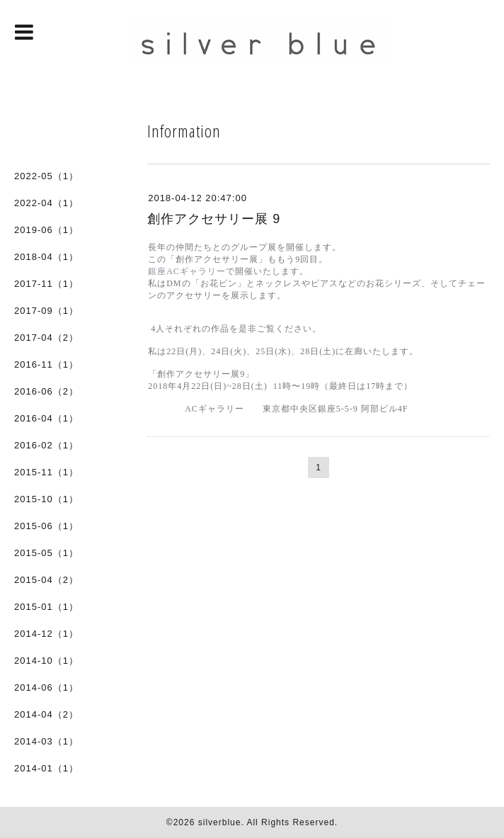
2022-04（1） (46, 203)
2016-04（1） (46, 418)
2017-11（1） (46, 284)
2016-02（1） (46, 445)
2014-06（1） (46, 687)
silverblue (220, 822)
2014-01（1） (46, 768)
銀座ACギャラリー (187, 271)
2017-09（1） (46, 311)
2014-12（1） (46, 634)
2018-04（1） (46, 257)
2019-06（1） (46, 230)
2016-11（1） (46, 364)
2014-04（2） (46, 714)
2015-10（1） (46, 499)
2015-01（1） (46, 607)
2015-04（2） (46, 580)
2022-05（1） (46, 176)
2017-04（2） (46, 338)
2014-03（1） (46, 741)
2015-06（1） (46, 526)
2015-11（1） (46, 472)
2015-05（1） (46, 553)
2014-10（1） (46, 661)
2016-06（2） (46, 391)
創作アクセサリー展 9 (214, 219)
